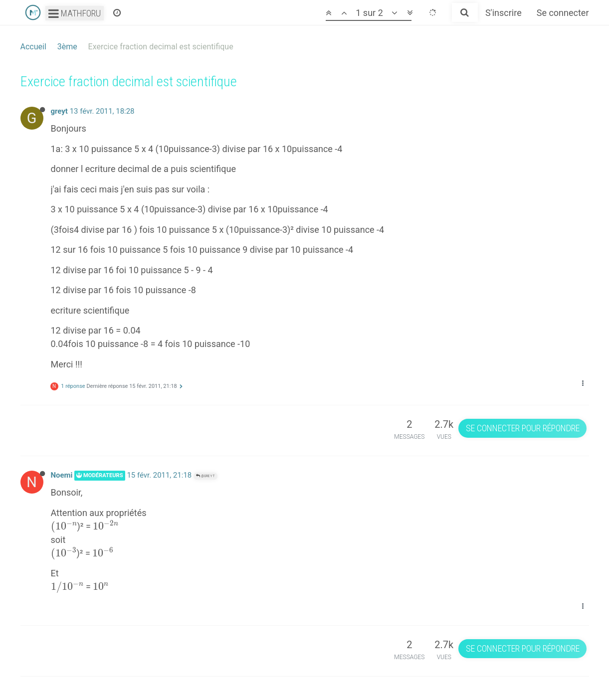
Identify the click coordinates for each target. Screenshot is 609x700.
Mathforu (75, 13)
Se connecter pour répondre (523, 428)
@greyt (205, 476)
